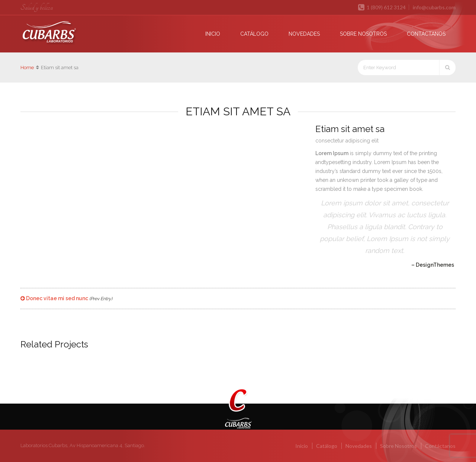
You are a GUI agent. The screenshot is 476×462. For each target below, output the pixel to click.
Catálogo (254, 34)
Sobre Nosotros (363, 34)
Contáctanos (426, 34)
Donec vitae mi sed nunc (66, 298)
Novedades (304, 34)
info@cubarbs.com (434, 7)
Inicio (213, 34)
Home (27, 68)
